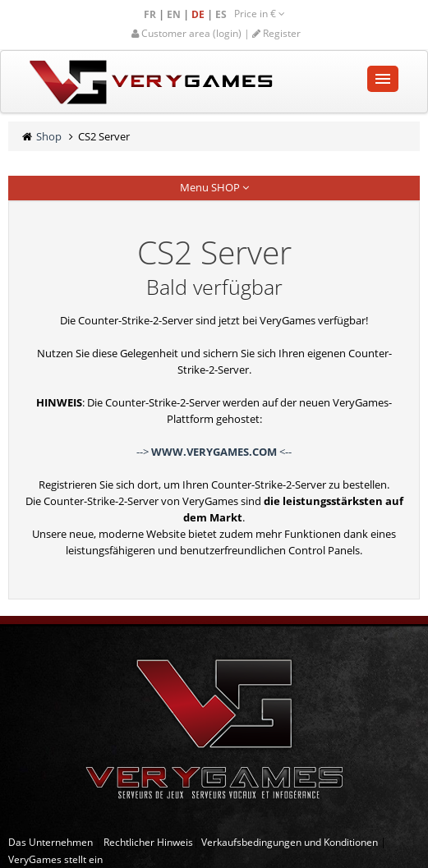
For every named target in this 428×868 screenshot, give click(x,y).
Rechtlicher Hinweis (148, 842)
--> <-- (214, 452)
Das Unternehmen (51, 842)
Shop (49, 136)
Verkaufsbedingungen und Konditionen (290, 842)
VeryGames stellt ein (55, 859)
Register (276, 33)
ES (222, 14)
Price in (260, 14)
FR (151, 14)
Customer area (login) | (192, 33)
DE (199, 14)
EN (175, 14)
